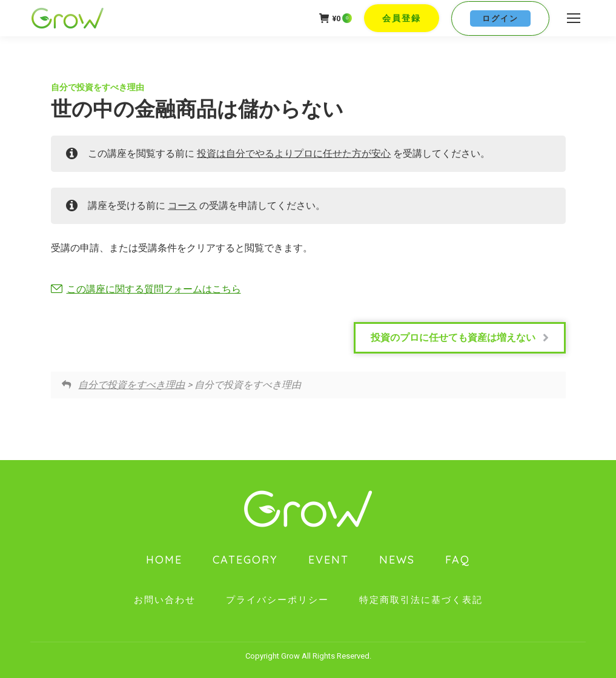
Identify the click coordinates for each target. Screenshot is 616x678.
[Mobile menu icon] (574, 18)
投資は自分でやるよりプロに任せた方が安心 (294, 153)
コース (182, 206)
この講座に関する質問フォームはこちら (154, 289)
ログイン (500, 18)
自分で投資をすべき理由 (98, 87)
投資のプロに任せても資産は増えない (460, 338)
